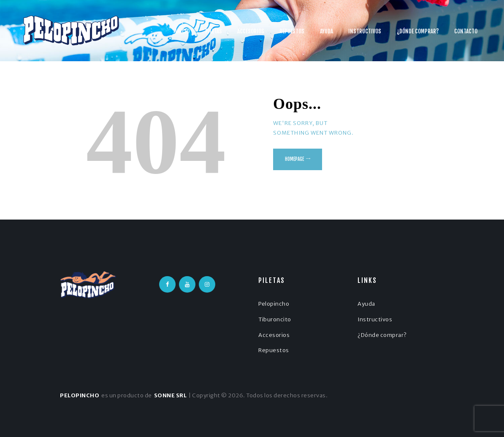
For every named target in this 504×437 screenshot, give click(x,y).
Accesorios (274, 335)
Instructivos (375, 319)
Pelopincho (274, 304)
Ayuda (366, 304)
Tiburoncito (275, 319)
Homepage (294, 159)
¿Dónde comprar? (382, 335)
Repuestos (274, 350)
